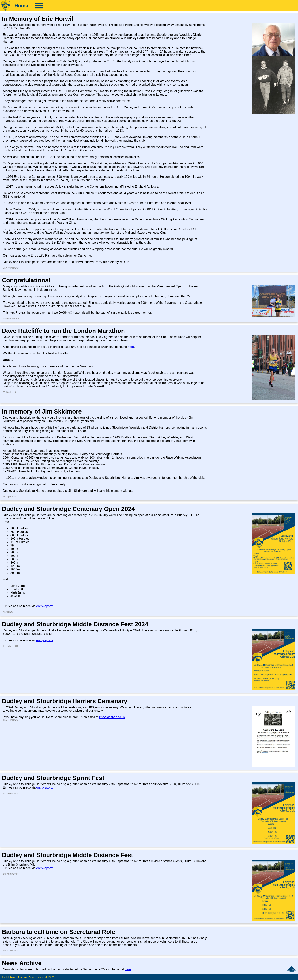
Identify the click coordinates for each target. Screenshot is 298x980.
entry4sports (45, 606)
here (131, 347)
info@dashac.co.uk (112, 717)
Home (21, 6)
